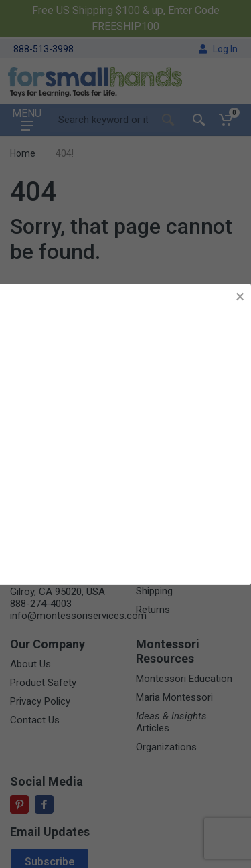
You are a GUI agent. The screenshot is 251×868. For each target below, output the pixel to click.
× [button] (240, 297)
